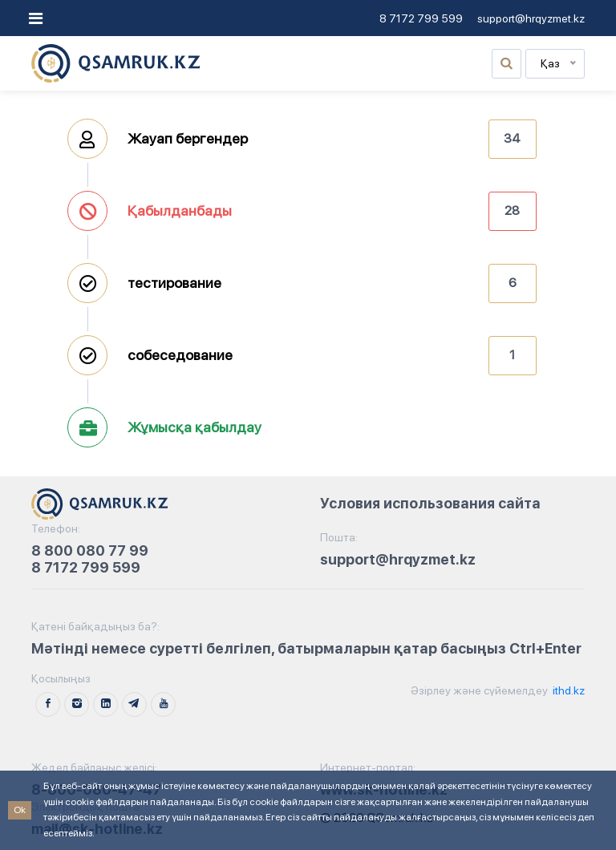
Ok (20, 810)
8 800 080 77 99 (90, 550)
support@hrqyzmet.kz (531, 18)
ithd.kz (567, 690)
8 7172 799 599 (421, 18)
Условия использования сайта (430, 503)
